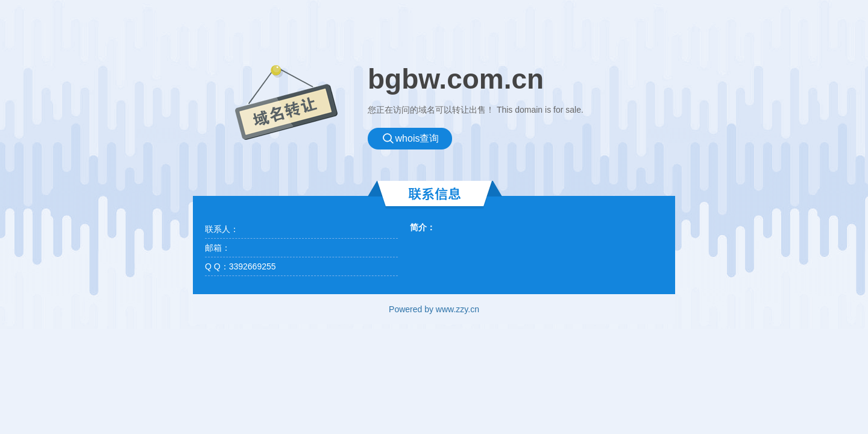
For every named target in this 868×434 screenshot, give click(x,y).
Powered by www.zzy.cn (434, 309)
